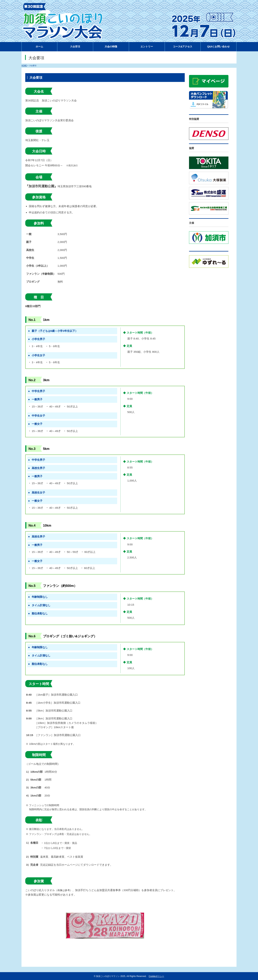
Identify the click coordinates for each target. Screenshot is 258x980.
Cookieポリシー (156, 976)
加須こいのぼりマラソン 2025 (111, 976)
